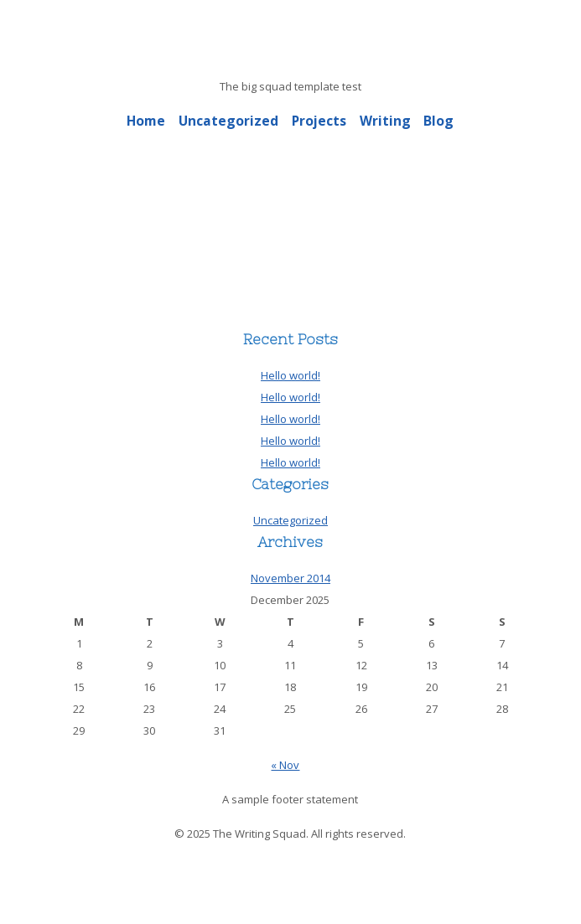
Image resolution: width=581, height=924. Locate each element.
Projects (319, 121)
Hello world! (290, 375)
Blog (438, 121)
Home (146, 121)
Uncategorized (228, 121)
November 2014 (290, 578)
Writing (385, 121)
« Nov (285, 765)
